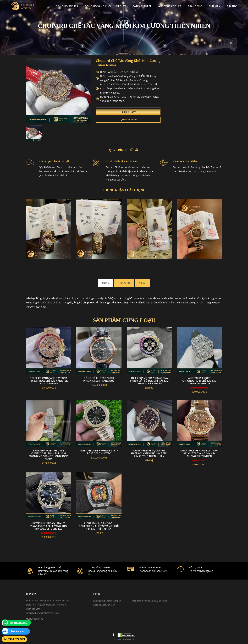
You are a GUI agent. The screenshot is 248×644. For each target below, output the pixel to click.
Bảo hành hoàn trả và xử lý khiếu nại (150, 601)
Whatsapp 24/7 (19, 623)
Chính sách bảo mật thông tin (107, 601)
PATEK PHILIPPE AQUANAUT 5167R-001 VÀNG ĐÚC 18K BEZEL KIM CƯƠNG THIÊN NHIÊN (149, 453)
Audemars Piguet (170, 6)
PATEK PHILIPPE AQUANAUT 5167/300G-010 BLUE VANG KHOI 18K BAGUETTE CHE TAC (49, 526)
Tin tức (232, 6)
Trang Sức (195, 6)
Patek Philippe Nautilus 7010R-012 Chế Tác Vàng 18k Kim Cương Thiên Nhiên (199, 453)
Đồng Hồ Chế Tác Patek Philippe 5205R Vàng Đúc (99, 379)
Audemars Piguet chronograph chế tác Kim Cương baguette (199, 381)
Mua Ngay (129, 112)
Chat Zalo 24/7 (18, 631)
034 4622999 (129, 120)
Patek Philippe (142, 6)
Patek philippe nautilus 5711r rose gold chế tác (99, 452)
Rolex (122, 6)
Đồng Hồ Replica (67, 6)
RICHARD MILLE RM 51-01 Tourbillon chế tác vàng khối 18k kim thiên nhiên (99, 526)
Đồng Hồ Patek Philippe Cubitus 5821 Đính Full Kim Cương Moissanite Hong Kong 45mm (49, 455)
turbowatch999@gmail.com (45, 613)
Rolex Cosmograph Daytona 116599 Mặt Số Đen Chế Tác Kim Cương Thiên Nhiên (149, 381)
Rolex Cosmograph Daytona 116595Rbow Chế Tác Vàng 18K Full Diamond (49, 381)
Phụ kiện (215, 6)
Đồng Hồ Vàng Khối (98, 6)
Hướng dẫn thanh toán (104, 605)
